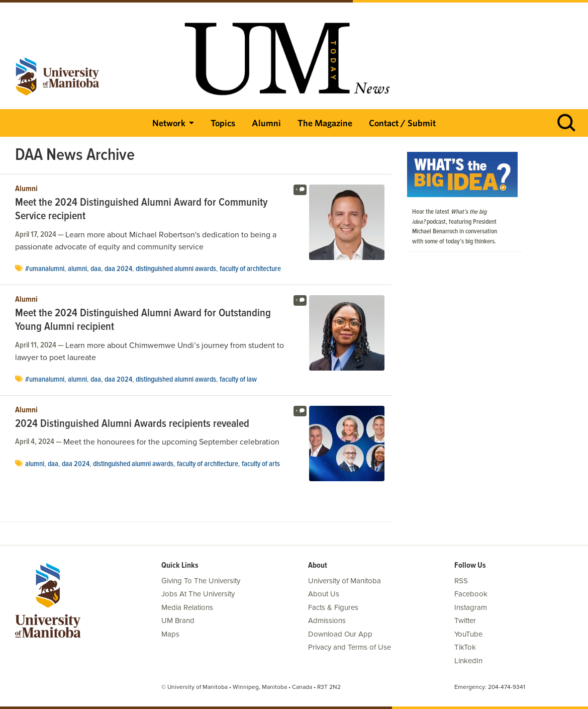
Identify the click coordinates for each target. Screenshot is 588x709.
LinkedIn (468, 661)
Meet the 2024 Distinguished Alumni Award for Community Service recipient (141, 210)
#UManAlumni (45, 269)
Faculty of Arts (261, 464)
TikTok (465, 647)
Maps (170, 634)
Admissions (327, 621)
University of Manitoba (345, 581)
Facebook (471, 594)
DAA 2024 (118, 269)
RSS (461, 581)
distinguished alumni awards (176, 269)
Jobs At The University (198, 594)
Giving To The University (201, 581)
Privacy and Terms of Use (350, 647)
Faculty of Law (238, 380)
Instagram (471, 607)
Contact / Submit (402, 123)
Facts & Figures (333, 607)
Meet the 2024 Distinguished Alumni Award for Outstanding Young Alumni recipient (143, 321)
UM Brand (178, 621)
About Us (324, 594)
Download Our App (340, 634)
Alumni (266, 123)
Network (169, 123)
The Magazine (325, 123)
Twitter (465, 621)
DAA (96, 269)
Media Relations (187, 607)
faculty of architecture (250, 269)
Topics (223, 123)
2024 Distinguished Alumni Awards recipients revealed (132, 424)
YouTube (468, 634)
